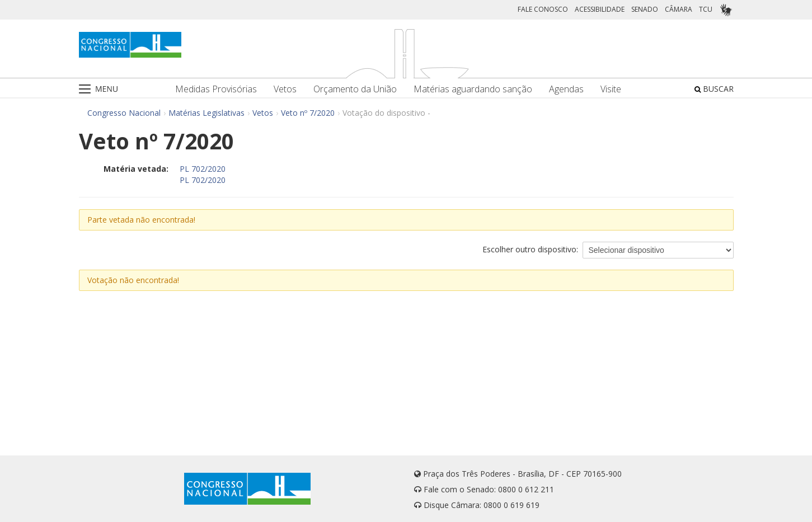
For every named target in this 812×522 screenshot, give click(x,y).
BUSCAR (714, 89)
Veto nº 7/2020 (308, 113)
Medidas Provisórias (216, 89)
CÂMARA (679, 9)
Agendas (566, 89)
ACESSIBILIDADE (600, 9)
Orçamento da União (355, 89)
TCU (706, 9)
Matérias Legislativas (206, 113)
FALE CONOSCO (543, 9)
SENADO (645, 9)
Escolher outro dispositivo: (530, 249)
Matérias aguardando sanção (473, 89)
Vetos (285, 89)
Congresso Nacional (124, 113)
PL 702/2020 (203, 169)
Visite (611, 89)
